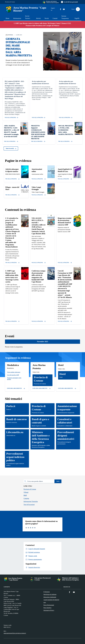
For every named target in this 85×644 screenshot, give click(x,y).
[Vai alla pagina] (12, 178)
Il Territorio (47, 592)
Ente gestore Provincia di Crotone (43, 579)
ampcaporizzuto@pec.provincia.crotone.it (15, 633)
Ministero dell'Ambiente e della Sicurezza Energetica (71, 579)
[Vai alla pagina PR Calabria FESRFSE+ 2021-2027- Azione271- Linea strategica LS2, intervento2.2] (12, 117)
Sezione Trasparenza (65, 17)
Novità (47, 18)
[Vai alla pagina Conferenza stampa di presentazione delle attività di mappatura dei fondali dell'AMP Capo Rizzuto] (38, 321)
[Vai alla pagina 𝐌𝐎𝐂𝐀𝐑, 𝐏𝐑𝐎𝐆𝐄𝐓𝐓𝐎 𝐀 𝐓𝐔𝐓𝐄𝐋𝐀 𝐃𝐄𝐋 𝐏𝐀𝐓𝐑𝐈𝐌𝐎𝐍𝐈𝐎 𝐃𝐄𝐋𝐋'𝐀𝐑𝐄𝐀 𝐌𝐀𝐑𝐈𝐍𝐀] (65, 141)
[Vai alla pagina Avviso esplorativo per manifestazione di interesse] (39, 117)
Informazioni (17, 18)
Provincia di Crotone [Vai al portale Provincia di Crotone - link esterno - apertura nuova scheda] (10, 2)
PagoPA (77, 18)
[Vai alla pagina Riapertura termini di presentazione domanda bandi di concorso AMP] (64, 262)
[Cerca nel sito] (78, 9)
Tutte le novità (11, 148)
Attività (38, 18)
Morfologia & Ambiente (50, 594)
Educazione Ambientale (50, 597)
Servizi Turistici (28, 17)
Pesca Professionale (49, 605)
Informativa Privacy (49, 610)
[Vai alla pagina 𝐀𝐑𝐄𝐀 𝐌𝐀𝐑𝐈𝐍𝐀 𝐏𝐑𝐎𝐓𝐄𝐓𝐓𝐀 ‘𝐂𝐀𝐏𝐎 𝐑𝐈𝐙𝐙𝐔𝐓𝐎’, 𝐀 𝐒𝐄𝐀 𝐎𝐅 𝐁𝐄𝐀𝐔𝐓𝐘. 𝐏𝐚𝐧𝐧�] (11, 141)
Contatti (55, 18)
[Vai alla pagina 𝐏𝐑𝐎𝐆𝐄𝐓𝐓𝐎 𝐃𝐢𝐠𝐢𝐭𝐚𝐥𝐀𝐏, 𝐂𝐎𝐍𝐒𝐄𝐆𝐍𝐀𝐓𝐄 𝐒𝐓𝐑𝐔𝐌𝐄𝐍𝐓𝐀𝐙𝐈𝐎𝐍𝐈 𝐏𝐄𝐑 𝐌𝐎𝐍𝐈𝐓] (38, 141)
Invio (58, 481)
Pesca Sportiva (47, 608)
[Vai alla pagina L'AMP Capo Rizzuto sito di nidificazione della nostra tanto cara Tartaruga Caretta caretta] (12, 321)
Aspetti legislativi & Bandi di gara (51, 601)
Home (7, 18)
